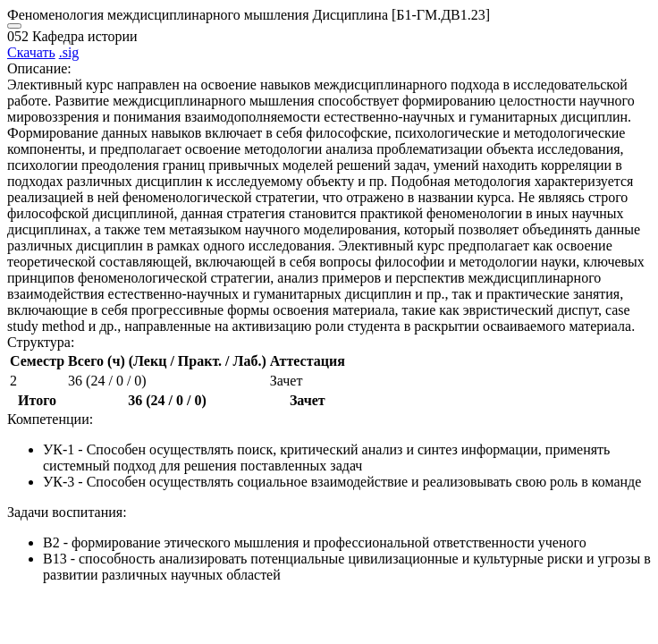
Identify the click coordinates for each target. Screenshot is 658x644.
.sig (69, 52)
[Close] (14, 26)
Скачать (31, 52)
